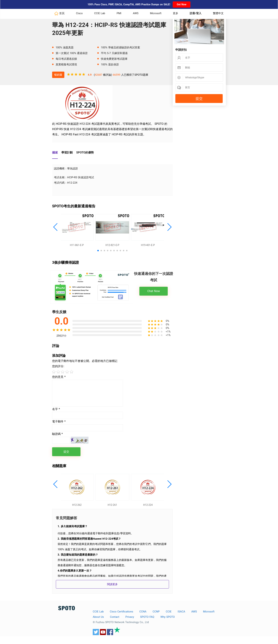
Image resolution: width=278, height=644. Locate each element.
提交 (199, 99)
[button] (56, 229)
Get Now (182, 4)
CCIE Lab (100, 13)
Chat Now (154, 295)
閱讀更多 (112, 592)
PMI (119, 13)
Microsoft (156, 13)
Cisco (79, 13)
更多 (176, 13)
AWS (136, 13)
